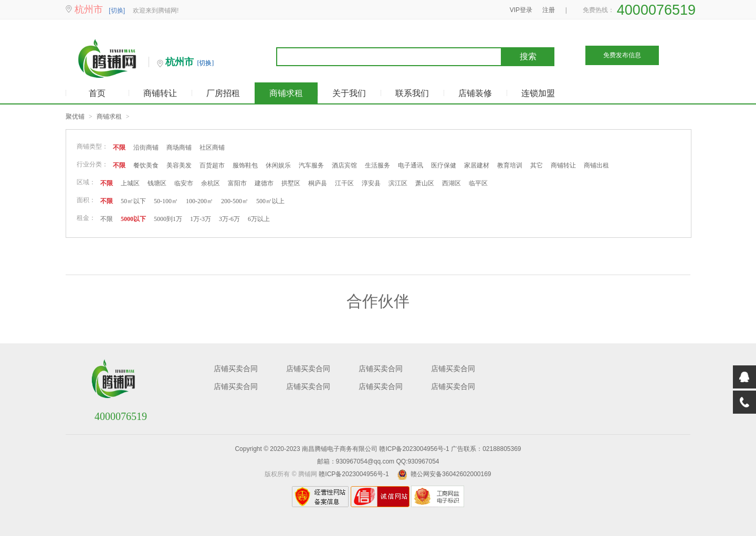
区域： (86, 182)
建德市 (264, 183)
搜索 (528, 56)
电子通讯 (411, 165)
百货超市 (212, 165)
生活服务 (377, 165)
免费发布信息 (622, 55)
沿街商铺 (146, 148)
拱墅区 (291, 183)
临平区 (478, 183)
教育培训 (510, 165)
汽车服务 (311, 165)
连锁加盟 (538, 93)
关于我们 (349, 93)
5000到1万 (168, 219)
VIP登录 (521, 10)
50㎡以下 (133, 201)
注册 (549, 10)
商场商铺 (179, 148)
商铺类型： (92, 146)
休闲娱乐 (278, 165)
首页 (97, 93)
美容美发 (179, 165)
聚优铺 (75, 117)
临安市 (184, 183)
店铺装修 (475, 93)
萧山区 (425, 183)
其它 (537, 165)
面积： (86, 200)
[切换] (117, 10)
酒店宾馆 (344, 165)
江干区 (344, 183)
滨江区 (398, 183)
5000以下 (133, 219)
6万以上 (259, 219)
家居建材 (477, 165)
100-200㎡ (199, 201)
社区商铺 (212, 148)
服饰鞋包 (245, 165)
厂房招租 (223, 93)
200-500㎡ (235, 201)
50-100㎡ (166, 201)
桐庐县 (318, 183)
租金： (86, 218)
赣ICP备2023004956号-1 (414, 449)
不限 (119, 148)
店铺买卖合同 (236, 369)
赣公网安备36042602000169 (451, 474)
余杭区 (211, 183)
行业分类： (92, 164)
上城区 (130, 183)
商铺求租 (286, 93)
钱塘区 (157, 183)
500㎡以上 (270, 201)
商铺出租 (596, 165)
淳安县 (371, 183)
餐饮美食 (146, 165)
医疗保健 (444, 165)
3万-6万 (229, 219)
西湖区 (451, 183)
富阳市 (237, 183)
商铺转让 (160, 93)
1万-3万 (201, 219)
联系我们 (412, 93)
